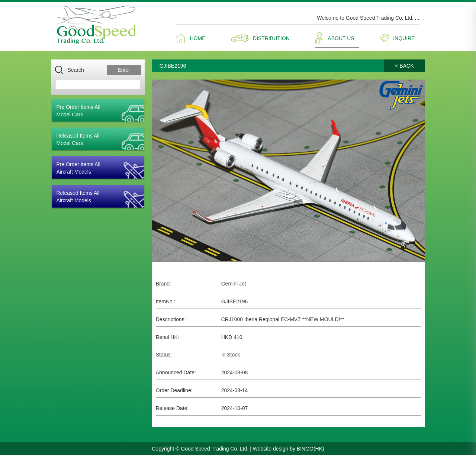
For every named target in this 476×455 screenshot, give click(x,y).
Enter (124, 70)
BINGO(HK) (311, 449)
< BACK (404, 66)
